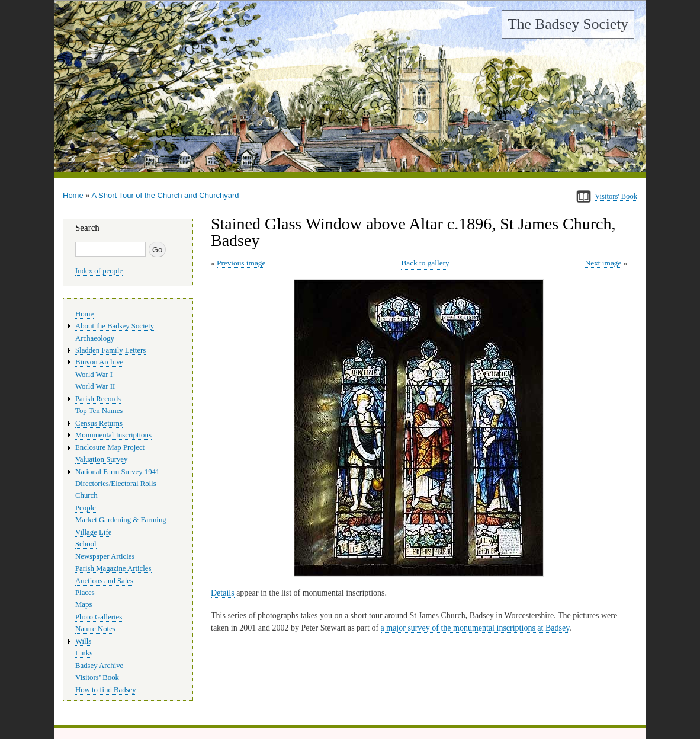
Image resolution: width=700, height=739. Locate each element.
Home (73, 195)
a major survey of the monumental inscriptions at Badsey (475, 628)
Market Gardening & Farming (121, 520)
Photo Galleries (99, 617)
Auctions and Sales (104, 581)
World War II (95, 386)
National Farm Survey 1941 (117, 472)
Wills (83, 641)
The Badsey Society (568, 24)
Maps (84, 604)
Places (85, 593)
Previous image (241, 263)
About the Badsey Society (115, 326)
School (86, 544)
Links (84, 653)
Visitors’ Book (97, 677)
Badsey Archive (99, 666)
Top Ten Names (99, 411)
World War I (94, 375)
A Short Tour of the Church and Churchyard (165, 195)
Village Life (93, 532)
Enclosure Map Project (110, 447)
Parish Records (98, 399)
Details (223, 593)
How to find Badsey (106, 690)
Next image (603, 263)
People (86, 508)
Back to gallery (425, 263)
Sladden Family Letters (110, 350)
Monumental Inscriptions (113, 435)
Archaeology (95, 338)
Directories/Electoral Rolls (116, 484)
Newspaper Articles (105, 556)
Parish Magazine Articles (113, 568)
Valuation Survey (101, 459)
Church (86, 495)
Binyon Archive (99, 362)
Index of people (99, 271)
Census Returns (99, 423)
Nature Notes (95, 629)
